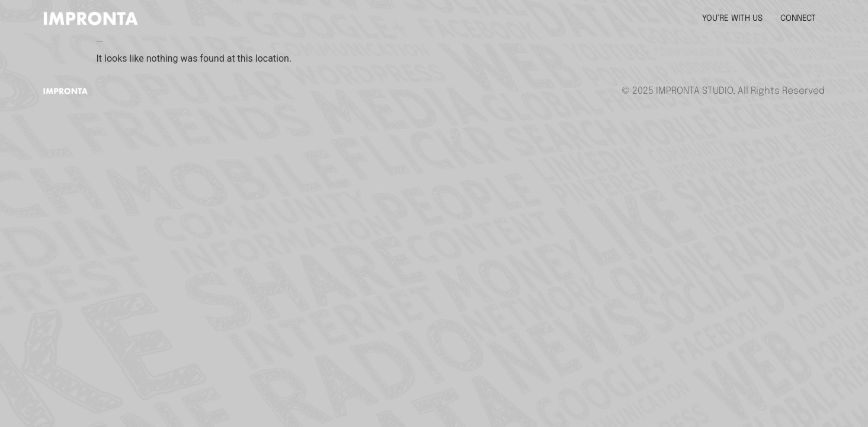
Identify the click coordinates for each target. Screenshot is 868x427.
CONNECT (798, 18)
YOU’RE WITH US (732, 18)
